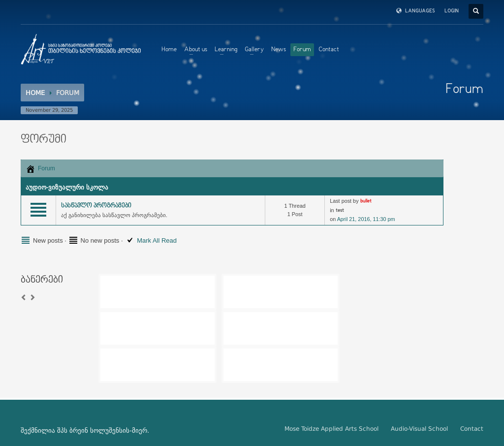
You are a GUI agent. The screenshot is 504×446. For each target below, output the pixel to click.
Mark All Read (157, 240)
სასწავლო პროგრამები (96, 206)
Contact (329, 50)
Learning (226, 50)
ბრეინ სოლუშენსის (99, 430)
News (279, 50)
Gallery (254, 50)
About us (196, 50)
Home (169, 50)
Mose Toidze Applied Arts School (331, 429)
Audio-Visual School (419, 429)
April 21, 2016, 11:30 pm (366, 219)
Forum (302, 50)
